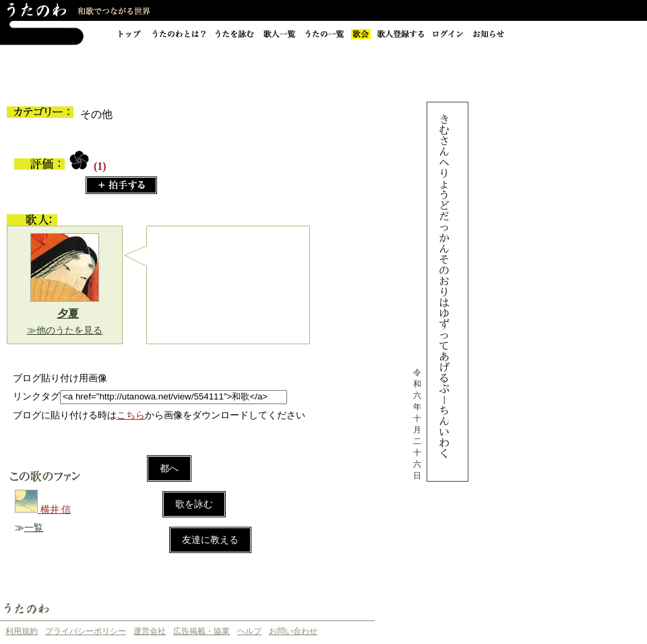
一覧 (34, 528)
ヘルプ (249, 631)
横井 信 (56, 510)
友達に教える (210, 540)
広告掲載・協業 (202, 631)
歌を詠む (194, 504)
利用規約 (22, 631)
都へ (169, 469)
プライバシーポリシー (86, 631)
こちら (131, 415)
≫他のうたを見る (65, 330)
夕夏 (68, 314)
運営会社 (150, 631)
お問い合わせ (293, 631)
